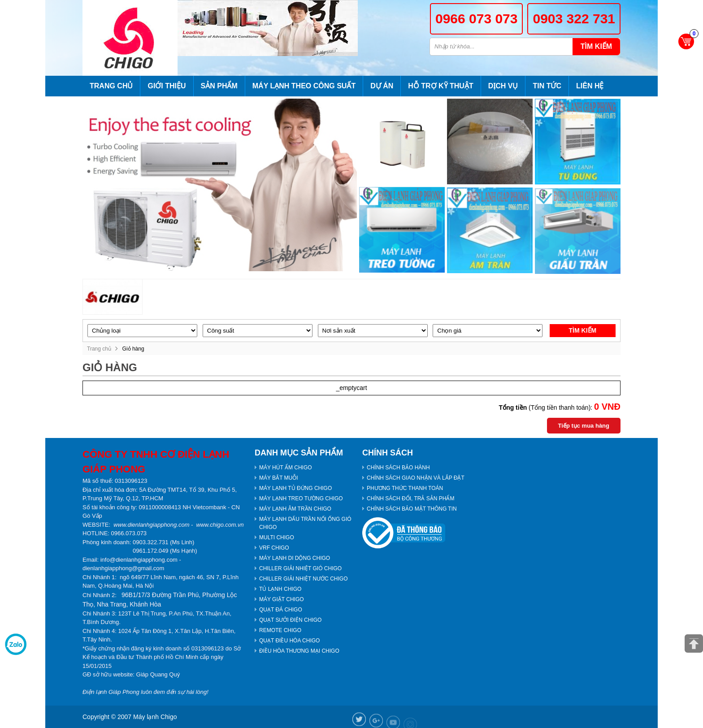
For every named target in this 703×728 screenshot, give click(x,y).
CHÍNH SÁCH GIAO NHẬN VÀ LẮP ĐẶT (416, 478)
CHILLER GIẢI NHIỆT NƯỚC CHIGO (303, 579)
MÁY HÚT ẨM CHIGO (286, 468)
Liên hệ (590, 86)
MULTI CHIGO (277, 537)
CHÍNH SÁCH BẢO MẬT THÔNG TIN (412, 509)
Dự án (382, 86)
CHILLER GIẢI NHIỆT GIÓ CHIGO (300, 568)
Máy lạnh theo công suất (304, 86)
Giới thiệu (167, 86)
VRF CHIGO (274, 548)
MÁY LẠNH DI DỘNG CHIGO (295, 558)
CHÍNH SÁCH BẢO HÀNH (398, 468)
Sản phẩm (219, 86)
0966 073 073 (477, 19)
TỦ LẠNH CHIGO (280, 589)
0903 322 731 (574, 19)
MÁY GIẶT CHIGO (282, 599)
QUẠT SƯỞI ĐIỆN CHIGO (290, 620)
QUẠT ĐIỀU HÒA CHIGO (289, 641)
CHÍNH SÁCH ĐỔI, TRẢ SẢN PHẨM (410, 498)
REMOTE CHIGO (280, 630)
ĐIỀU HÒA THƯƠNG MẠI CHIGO (299, 651)
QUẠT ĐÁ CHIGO (281, 610)
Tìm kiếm (596, 46)
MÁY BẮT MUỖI (279, 478)
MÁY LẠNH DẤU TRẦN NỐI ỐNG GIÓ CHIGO (305, 523)
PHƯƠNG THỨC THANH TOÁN (405, 488)
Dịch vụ (503, 86)
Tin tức (547, 86)
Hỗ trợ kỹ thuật (440, 86)
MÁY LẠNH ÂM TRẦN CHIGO (295, 509)
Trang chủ (111, 86)
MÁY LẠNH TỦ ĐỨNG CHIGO (295, 488)
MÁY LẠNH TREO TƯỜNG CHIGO (301, 498)
